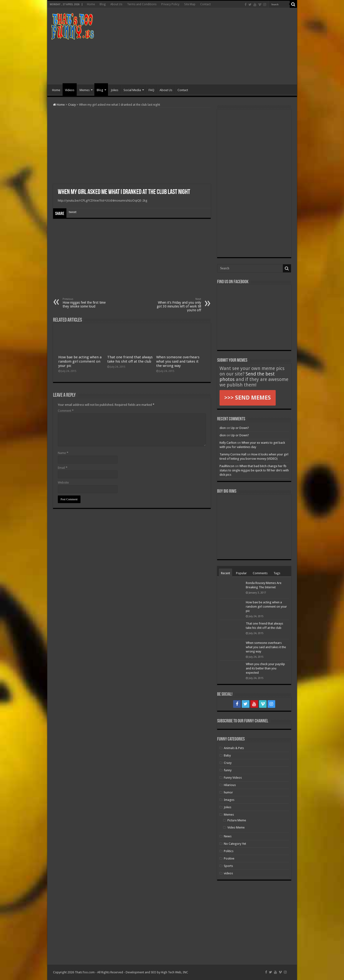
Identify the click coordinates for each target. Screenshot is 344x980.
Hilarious (230, 785)
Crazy (72, 105)
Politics (229, 851)
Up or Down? (240, 428)
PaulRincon (227, 466)
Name (63, 453)
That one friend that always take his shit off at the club (130, 359)
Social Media (132, 90)
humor (228, 792)
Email (63, 468)
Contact (205, 4)
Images (229, 800)
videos (228, 873)
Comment (66, 411)
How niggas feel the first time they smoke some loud (87, 303)
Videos (70, 90)
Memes (85, 90)
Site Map (190, 4)
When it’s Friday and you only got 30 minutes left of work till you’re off (177, 305)
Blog (103, 4)
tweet (73, 212)
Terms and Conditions (142, 4)
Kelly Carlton (228, 443)
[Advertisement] (206, 46)
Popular (241, 573)
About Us (116, 4)
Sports (228, 866)
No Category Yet (235, 844)
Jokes (115, 90)
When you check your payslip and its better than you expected (265, 668)
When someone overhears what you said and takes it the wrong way (178, 361)
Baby (227, 755)
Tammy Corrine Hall (233, 454)
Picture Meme (237, 820)
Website (63, 482)
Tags (277, 573)
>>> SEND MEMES (248, 398)
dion (223, 428)
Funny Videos (233, 778)
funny (228, 770)
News (228, 836)
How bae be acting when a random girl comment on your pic (80, 361)
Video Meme (236, 827)
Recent (226, 573)
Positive (229, 858)
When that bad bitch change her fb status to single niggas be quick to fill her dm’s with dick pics (254, 470)
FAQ (151, 90)
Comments (260, 573)
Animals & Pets (234, 748)
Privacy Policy (170, 4)
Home (91, 4)
